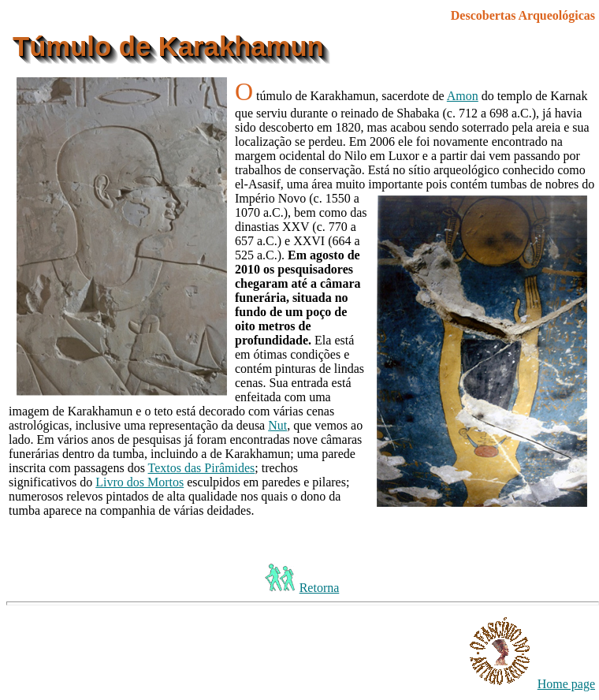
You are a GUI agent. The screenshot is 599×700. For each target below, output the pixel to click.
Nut (277, 425)
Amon (463, 96)
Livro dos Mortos (140, 482)
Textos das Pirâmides (202, 468)
